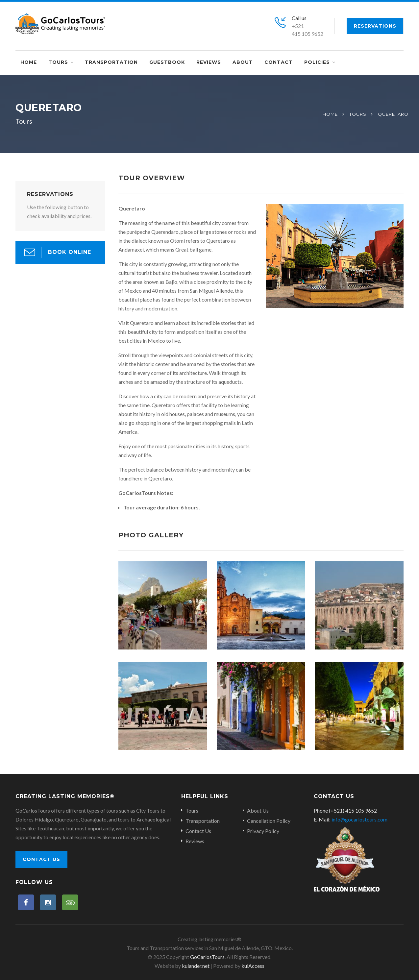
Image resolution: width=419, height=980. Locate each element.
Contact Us (41, 859)
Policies (317, 62)
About (243, 62)
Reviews (209, 62)
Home (29, 62)
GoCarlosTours (207, 957)
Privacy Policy (263, 831)
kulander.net (196, 966)
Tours (58, 62)
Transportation (111, 62)
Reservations (375, 26)
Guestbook (167, 62)
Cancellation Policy (269, 821)
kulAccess (253, 966)
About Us (258, 810)
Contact (279, 62)
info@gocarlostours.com (359, 819)
